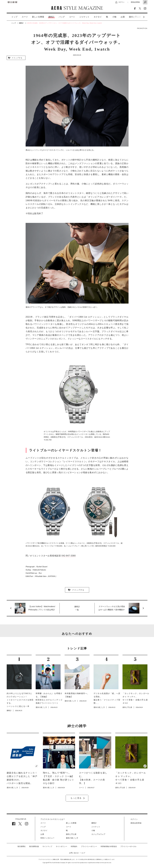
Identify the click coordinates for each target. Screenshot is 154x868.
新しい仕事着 (38, 17)
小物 (114, 17)
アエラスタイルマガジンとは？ (53, 819)
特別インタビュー (47, 838)
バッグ (62, 17)
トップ (14, 17)
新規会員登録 (135, 2)
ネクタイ (98, 17)
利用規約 (74, 846)
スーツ (25, 17)
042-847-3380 (69, 556)
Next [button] (139, 17)
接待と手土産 (71, 834)
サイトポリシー (62, 846)
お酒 (123, 17)
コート (72, 17)
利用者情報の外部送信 (109, 846)
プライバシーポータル (128, 846)
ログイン (121, 2)
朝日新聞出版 (34, 846)
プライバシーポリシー (89, 846)
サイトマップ (47, 846)
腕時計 (51, 17)
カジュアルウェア (98, 834)
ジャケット (84, 17)
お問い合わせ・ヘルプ (77, 853)
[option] (12, 17)
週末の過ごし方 (72, 838)
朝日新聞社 (22, 846)
